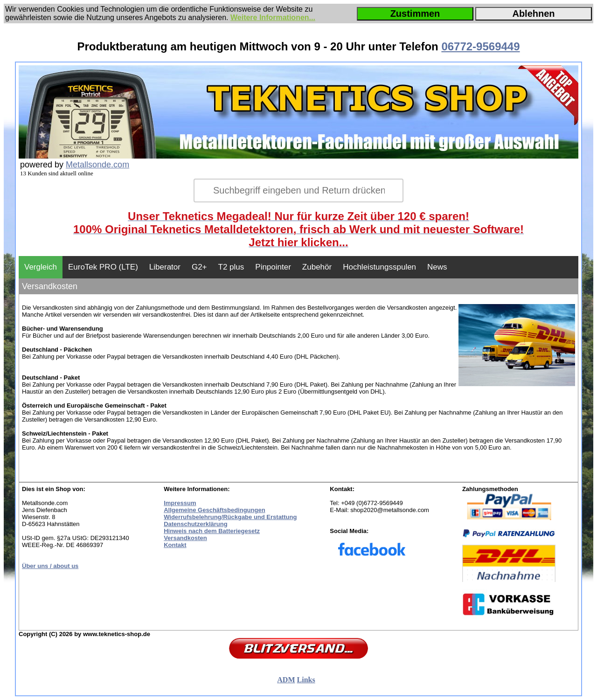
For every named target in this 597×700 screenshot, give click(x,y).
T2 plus (231, 267)
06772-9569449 (480, 46)
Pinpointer (273, 267)
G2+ (199, 267)
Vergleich (41, 267)
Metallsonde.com (97, 165)
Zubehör (317, 267)
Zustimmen (415, 14)
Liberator (165, 267)
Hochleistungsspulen (379, 267)
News (437, 267)
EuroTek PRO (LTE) (103, 267)
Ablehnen (533, 14)
